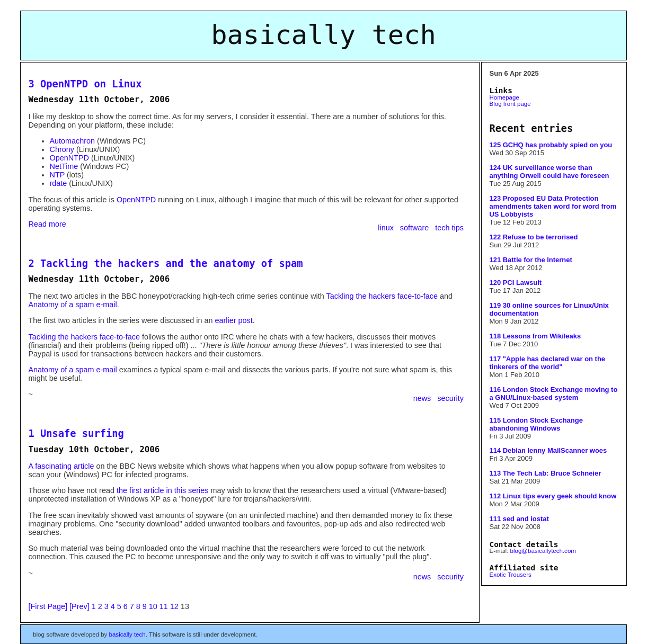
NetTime (64, 166)
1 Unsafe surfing (76, 433)
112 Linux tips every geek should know (553, 496)
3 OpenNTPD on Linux (85, 84)
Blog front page (510, 104)
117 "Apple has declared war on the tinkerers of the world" (548, 363)
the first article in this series (163, 490)
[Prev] (79, 606)
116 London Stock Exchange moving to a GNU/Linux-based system (554, 393)
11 (164, 606)
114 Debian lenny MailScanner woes (548, 450)
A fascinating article (61, 466)
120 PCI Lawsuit (516, 283)
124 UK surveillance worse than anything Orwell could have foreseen (549, 172)
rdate (59, 183)
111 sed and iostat (519, 519)
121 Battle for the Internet (531, 260)
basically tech (127, 634)
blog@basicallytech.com (543, 551)
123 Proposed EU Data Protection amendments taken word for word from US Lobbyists (553, 206)
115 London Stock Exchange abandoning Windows (536, 424)
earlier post (233, 320)
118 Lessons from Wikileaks (535, 336)
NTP (57, 175)
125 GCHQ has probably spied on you (551, 145)
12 (174, 606)
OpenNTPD (69, 158)
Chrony (62, 149)
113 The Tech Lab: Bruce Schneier (546, 473)
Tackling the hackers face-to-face (382, 296)
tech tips (449, 228)
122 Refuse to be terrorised (534, 237)
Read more (47, 224)
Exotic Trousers (511, 575)
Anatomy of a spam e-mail (73, 305)
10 (153, 606)
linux (387, 228)
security (450, 398)
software (415, 228)
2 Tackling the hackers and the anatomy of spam (166, 263)
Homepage (504, 97)
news (423, 398)
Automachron (73, 141)
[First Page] (48, 606)
